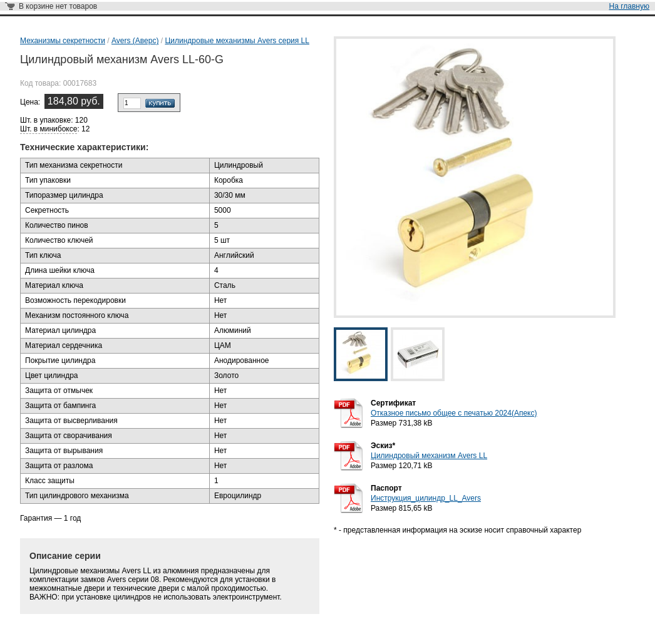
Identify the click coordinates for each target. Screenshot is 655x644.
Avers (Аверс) (135, 41)
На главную (629, 6)
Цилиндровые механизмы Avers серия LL (237, 41)
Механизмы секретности (63, 41)
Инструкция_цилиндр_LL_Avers (426, 498)
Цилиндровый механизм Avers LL (429, 456)
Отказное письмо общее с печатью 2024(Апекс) (454, 413)
